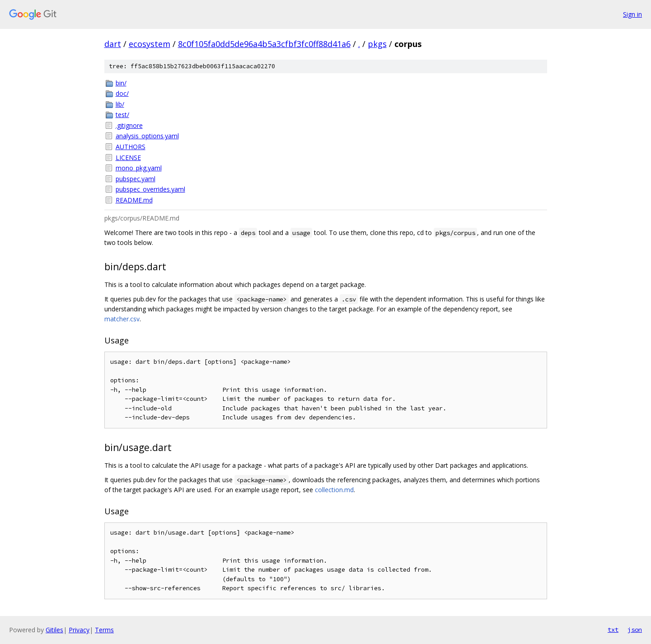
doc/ (122, 93)
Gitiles (54, 630)
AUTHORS (131, 147)
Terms (104, 630)
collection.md (334, 490)
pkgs (377, 44)
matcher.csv (122, 319)
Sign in (632, 14)
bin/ (121, 83)
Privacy (79, 630)
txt (613, 630)
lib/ (120, 104)
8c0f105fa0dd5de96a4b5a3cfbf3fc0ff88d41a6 (264, 44)
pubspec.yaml (136, 179)
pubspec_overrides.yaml (150, 189)
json (635, 630)
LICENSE (128, 157)
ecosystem (150, 44)
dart (113, 44)
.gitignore (129, 125)
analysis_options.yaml (147, 136)
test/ (122, 115)
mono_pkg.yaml (139, 168)
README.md (134, 200)
